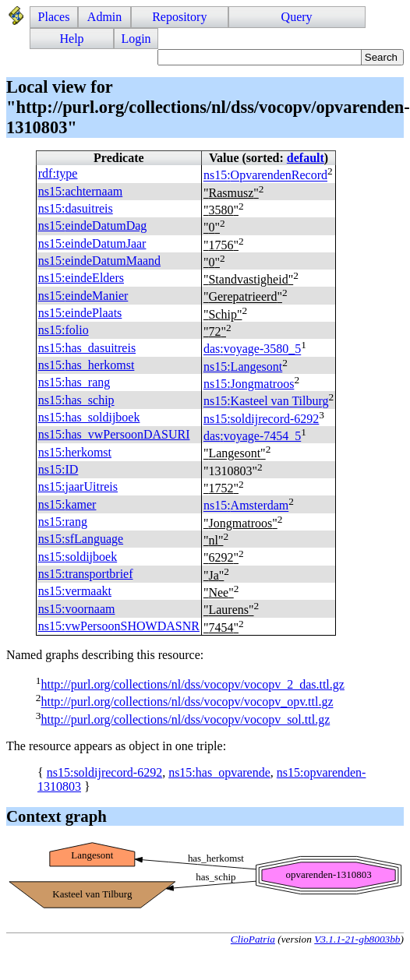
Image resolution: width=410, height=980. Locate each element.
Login (136, 39)
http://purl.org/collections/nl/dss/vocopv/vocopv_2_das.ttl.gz (192, 684)
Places (54, 17)
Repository (179, 17)
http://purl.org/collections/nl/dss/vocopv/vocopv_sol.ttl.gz (185, 719)
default (306, 158)
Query (297, 17)
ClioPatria (253, 939)
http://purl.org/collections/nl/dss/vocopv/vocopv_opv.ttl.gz (187, 702)
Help (72, 39)
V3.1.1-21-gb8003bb (357, 939)
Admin (104, 17)
